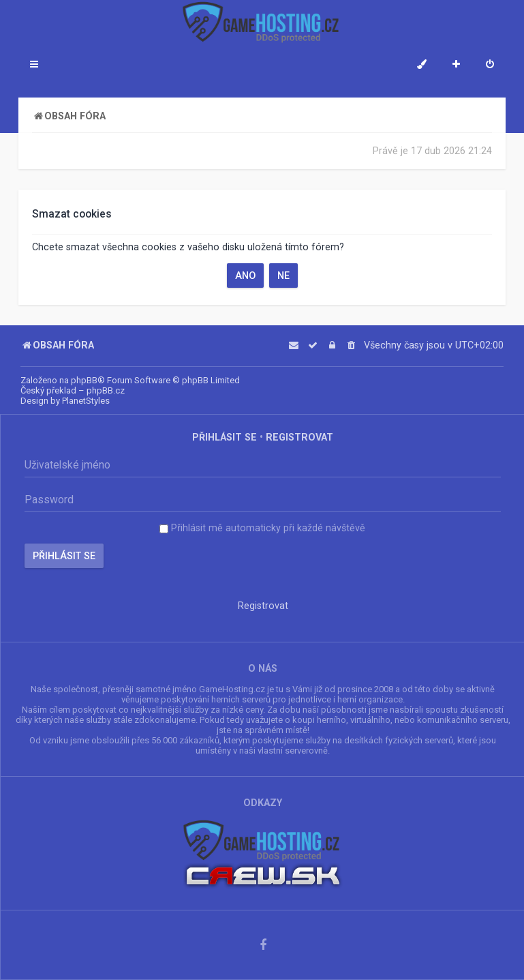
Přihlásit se (225, 437)
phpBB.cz (106, 390)
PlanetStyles (86, 401)
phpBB (84, 380)
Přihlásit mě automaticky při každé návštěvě (262, 528)
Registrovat (299, 437)
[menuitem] (490, 65)
